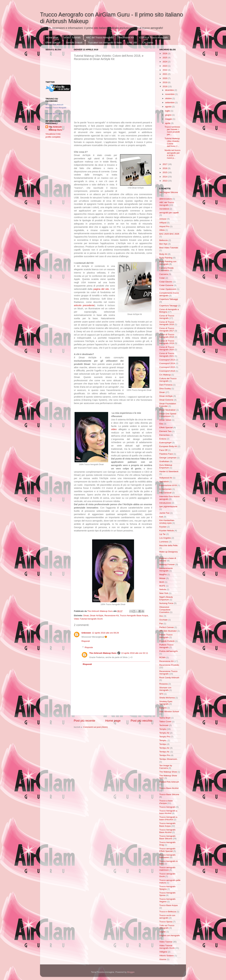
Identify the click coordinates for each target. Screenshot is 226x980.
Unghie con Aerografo (170, 935)
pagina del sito (101, 289)
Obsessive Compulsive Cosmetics (165, 610)
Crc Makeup (165, 375)
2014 (165, 177)
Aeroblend (164, 209)
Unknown (86, 633)
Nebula (163, 589)
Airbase (163, 219)
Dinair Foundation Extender (168, 405)
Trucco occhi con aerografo (167, 917)
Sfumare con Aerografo (165, 689)
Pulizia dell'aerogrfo (168, 651)
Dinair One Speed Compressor (168, 415)
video (114, 429)
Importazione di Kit (168, 485)
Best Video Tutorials (169, 248)
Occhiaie (163, 620)
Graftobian (164, 461)
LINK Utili (132, 42)
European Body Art (168, 446)
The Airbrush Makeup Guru (103, 653)
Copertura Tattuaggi (169, 299)
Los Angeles (165, 538)
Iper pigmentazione (168, 506)
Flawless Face (166, 454)
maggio (169, 119)
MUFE (162, 586)
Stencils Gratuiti (74, 42)
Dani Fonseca (166, 385)
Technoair (164, 725)
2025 (165, 58)
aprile (168, 123)
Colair (162, 278)
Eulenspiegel (165, 443)
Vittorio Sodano (167, 956)
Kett (161, 517)
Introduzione (165, 503)
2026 (165, 53)
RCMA (162, 657)
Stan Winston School (169, 711)
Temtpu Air (164, 748)
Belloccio (164, 240)
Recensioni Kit (126, 37)
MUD (162, 582)
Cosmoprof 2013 (167, 360)
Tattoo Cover (165, 722)
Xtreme (163, 959)
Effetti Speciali (53, 42)
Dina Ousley (165, 389)
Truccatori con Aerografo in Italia (105, 42)
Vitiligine (163, 952)
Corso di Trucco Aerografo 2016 (167, 323)
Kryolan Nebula (167, 531)
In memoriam (165, 489)
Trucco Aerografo (167, 807)
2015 (165, 172)
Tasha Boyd (165, 718)
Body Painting (166, 258)
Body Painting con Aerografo (168, 263)
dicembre (170, 90)
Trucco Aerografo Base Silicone (167, 837)
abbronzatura (166, 199)
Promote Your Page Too (55, 114)
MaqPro (163, 575)
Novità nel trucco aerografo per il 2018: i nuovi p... (173, 154)
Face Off (163, 450)
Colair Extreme (166, 285)
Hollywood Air (166, 478)
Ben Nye (163, 244)
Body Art (163, 254)
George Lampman (168, 458)
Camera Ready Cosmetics (166, 269)
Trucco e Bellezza (168, 912)
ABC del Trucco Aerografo (100, 37)
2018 (165, 86)
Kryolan (163, 527)
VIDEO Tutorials (72, 37)
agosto (169, 107)
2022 (165, 70)
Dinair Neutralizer (167, 410)
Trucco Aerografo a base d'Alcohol (168, 818)
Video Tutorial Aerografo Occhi (88, 619)
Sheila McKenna (167, 698)
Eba (161, 424)
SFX (161, 694)
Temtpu (163, 744)
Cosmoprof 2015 (167, 367)
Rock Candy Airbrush (169, 678)
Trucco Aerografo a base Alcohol (168, 812)
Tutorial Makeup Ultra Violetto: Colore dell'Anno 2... (172, 142)
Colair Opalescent (168, 289)
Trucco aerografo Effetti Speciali (167, 850)
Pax (161, 624)
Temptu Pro (165, 737)
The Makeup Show (168, 772)
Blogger (131, 972)
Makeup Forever (167, 564)
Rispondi (86, 641)
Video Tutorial (166, 942)
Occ (161, 616)
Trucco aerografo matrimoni (167, 869)
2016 (165, 168)
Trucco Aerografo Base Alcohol (167, 831)
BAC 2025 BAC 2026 (169, 234)
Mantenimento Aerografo (166, 569)
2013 (165, 181)
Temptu (163, 729)
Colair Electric (166, 282)
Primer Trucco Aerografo (166, 636)
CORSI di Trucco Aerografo (153, 37)
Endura (163, 439)
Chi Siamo (148, 42)
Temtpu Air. (165, 752)
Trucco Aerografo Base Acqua (134, 616)
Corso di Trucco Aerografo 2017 (167, 329)
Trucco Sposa (166, 922)
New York (164, 593)
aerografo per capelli (169, 213)
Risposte (89, 648)
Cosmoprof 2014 (167, 363)
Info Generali (165, 493)
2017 (165, 164)
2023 (165, 66)
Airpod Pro (164, 226)
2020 (165, 78)
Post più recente (85, 721)
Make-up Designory (168, 552)
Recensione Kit (112, 616)
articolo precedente (84, 305)
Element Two (165, 431)
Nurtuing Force (166, 603)
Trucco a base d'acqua (166, 802)
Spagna (163, 708)
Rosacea (163, 684)
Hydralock (164, 482)
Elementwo (165, 435)
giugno (169, 115)
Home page (52, 37)
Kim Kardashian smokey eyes (167, 522)
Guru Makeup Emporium (166, 466)
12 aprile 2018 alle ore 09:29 (105, 633)
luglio (168, 111)
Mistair (162, 578)
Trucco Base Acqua (168, 905)
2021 (165, 74)
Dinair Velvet (165, 420)
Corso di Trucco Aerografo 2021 (167, 355)
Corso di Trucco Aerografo (167, 317)
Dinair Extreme (166, 400)
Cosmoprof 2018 (167, 371)
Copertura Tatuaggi (168, 306)
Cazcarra (164, 274)
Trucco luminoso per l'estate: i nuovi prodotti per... (172, 131)
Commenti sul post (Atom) (95, 727)
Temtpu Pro (165, 755)
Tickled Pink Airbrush (169, 782)
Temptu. (163, 740)
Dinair (86, 616)
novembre (170, 94)
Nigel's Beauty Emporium (166, 598)
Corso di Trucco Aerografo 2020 (167, 348)
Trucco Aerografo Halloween (167, 856)
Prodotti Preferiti (167, 641)
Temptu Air (164, 733)
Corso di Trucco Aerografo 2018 (167, 336)
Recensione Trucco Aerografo (168, 673)
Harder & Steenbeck (169, 471)
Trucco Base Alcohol (169, 788)
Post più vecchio (141, 721)
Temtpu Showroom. (168, 759)
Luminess (164, 542)
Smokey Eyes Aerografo (166, 703)
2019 (165, 82)
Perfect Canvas (167, 627)
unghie (163, 932)
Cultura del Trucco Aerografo (168, 380)
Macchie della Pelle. (169, 545)
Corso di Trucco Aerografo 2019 (167, 342)
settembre (170, 102)
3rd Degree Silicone (169, 192)
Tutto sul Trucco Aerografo (167, 927)
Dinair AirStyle (97, 616)
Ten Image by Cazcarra (166, 767)
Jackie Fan (164, 513)
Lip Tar (162, 534)
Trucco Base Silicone (169, 794)
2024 (165, 62)
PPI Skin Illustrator (168, 631)
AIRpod (163, 223)
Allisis (162, 230)
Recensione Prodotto (169, 665)
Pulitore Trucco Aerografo (166, 646)
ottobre (169, 98)
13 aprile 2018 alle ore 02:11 (135, 653)
